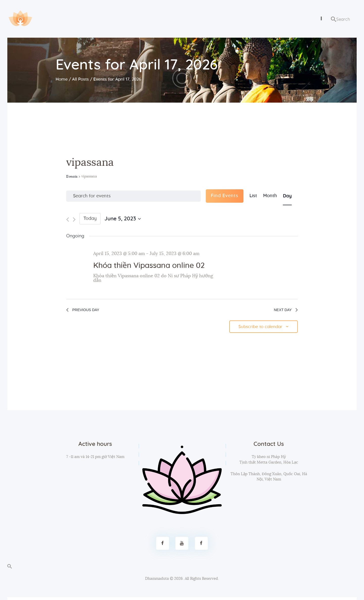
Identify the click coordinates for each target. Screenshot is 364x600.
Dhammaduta (157, 581)
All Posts (80, 79)
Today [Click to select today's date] (90, 219)
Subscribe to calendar (259, 329)
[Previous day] (68, 220)
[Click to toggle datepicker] (123, 219)
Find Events (225, 196)
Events (72, 177)
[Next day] (74, 220)
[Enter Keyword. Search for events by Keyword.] (133, 196)
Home (62, 79)
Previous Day (86, 311)
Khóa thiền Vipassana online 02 (149, 266)
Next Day (284, 311)
